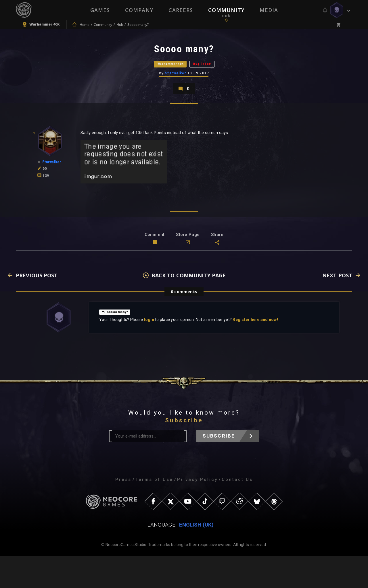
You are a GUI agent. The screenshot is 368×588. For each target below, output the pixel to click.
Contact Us (237, 511)
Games (99, 10)
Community (227, 10)
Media (269, 10)
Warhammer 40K (160, 76)
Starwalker (176, 90)
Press (123, 511)
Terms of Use (154, 511)
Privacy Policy (197, 511)
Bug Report (217, 76)
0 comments (184, 323)
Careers (181, 10)
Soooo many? (118, 343)
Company (139, 10)
